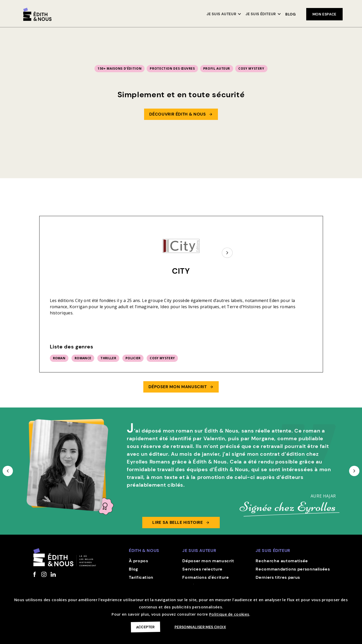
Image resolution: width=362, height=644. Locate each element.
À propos (138, 561)
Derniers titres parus (278, 577)
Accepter (145, 627)
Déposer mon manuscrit (208, 561)
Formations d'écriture (206, 577)
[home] (37, 14)
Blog (291, 14)
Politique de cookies (229, 614)
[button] (224, 14)
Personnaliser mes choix (200, 627)
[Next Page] (227, 253)
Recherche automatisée (282, 561)
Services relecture (202, 569)
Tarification (141, 577)
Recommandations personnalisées (293, 569)
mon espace (324, 14)
